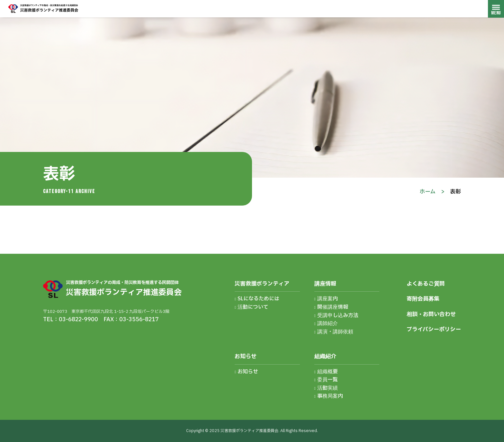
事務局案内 (330, 396)
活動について (253, 307)
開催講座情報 (333, 307)
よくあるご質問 (426, 284)
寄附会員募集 (423, 299)
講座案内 (328, 299)
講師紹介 (328, 323)
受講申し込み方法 (338, 315)
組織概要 (328, 372)
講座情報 (325, 284)
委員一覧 (328, 380)
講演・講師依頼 (335, 332)
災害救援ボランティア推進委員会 (43, 9)
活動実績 (328, 388)
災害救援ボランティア (262, 284)
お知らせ (246, 356)
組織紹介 (325, 356)
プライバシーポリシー (434, 329)
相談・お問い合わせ (431, 314)
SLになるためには (258, 299)
